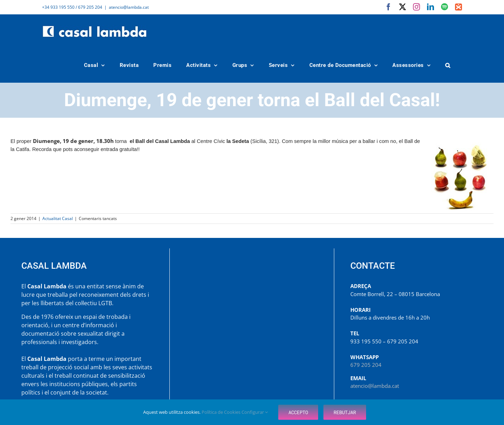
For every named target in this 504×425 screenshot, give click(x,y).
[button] (448, 65)
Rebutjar (345, 412)
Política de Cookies (222, 412)
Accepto (298, 412)
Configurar (255, 412)
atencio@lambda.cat (129, 7)
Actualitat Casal (58, 218)
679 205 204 (366, 365)
